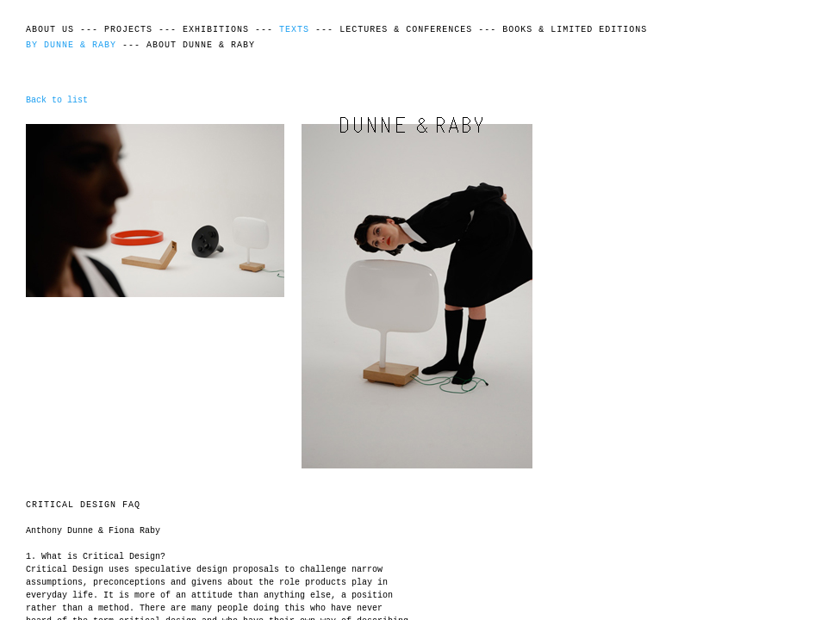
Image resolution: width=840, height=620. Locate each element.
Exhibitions (216, 30)
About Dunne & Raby (201, 46)
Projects (128, 30)
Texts (294, 30)
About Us (50, 30)
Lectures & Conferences (406, 30)
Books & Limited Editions (575, 30)
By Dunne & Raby (71, 46)
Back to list (57, 100)
